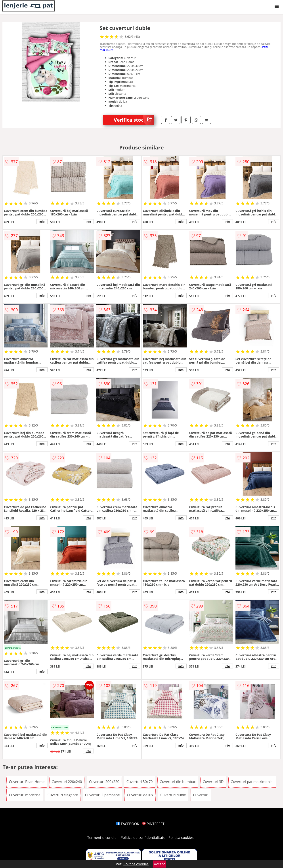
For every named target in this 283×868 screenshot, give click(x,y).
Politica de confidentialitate (143, 838)
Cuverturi (201, 795)
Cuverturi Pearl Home (27, 782)
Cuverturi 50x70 (140, 782)
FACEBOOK (128, 824)
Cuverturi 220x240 (67, 782)
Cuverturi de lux (140, 795)
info (42, 222)
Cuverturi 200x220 (104, 782)
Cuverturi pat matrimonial (252, 782)
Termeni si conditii (102, 838)
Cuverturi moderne (25, 795)
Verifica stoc (134, 120)
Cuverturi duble (173, 795)
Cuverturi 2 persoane (102, 795)
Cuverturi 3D (213, 782)
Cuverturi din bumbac (178, 782)
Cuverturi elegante (63, 795)
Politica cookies (181, 838)
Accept (159, 864)
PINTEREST (153, 824)
